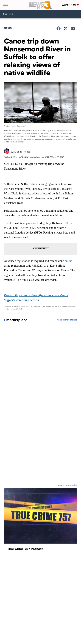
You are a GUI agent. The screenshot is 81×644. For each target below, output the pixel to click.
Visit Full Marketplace (67, 320)
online (68, 261)
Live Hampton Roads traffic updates (36, 642)
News (8, 28)
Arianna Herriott (22, 152)
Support (57, 642)
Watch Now (70, 5)
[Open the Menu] (5, 5)
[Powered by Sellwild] (73, 485)
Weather (15, 642)
